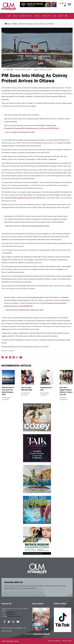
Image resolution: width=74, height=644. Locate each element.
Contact (37, 16)
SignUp (61, 16)
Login (54, 16)
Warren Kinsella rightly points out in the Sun (22, 198)
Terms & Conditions (54, 641)
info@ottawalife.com (16, 588)
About (15, 16)
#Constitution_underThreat (45, 125)
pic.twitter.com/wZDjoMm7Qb (21, 306)
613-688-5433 (10, 613)
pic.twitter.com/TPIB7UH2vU (48, 128)
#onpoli (7, 306)
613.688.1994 (10, 615)
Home (9, 16)
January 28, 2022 (28, 132)
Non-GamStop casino (10, 641)
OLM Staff (9, 70)
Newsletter (46, 16)
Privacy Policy (67, 641)
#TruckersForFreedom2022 (14, 128)
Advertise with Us (26, 16)
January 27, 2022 (37, 310)
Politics (15, 24)
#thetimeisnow (31, 128)
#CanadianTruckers (36, 297)
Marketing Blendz (41, 634)
